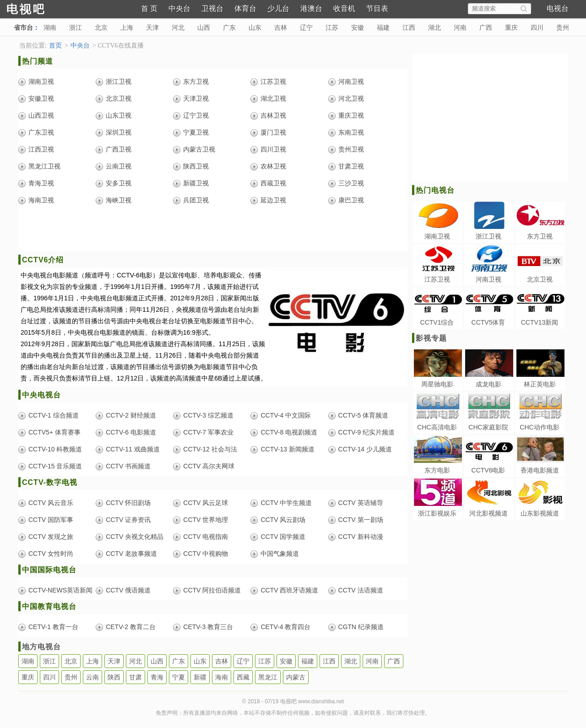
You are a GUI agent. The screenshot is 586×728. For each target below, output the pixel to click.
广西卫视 (119, 149)
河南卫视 (351, 81)
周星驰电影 (437, 384)
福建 (383, 27)
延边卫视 (273, 200)
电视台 (558, 8)
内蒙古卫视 (199, 149)
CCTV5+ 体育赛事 (54, 432)
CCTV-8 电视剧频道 (289, 432)
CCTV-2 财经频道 (131, 415)
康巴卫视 (351, 200)
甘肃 (136, 677)
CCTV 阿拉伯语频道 (212, 590)
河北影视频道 (488, 513)
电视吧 (41, 8)
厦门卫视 (273, 132)
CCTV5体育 (488, 322)
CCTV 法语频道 (361, 590)
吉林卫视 (273, 115)
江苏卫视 (273, 81)
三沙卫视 (351, 183)
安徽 (358, 27)
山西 (204, 27)
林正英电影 (540, 384)
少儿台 (278, 8)
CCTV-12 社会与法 (210, 449)
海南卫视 (41, 200)
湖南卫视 (41, 81)
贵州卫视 (351, 149)
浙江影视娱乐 (437, 513)
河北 (178, 27)
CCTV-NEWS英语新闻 (60, 590)
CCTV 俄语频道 (128, 590)
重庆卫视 (351, 115)
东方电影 (437, 470)
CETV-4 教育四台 (285, 627)
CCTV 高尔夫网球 (209, 466)
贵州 (563, 27)
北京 (101, 27)
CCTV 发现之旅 (51, 537)
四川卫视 (273, 149)
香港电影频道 (540, 470)
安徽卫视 (41, 98)
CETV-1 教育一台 (53, 627)
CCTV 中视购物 (206, 554)
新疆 (200, 677)
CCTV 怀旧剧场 (128, 503)
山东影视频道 (540, 513)
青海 (157, 677)
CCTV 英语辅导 (361, 503)
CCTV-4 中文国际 (286, 415)
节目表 (377, 8)
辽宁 (306, 27)
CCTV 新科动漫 (361, 537)
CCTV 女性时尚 (51, 554)
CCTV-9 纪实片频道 (367, 432)
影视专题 (431, 338)
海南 (222, 677)
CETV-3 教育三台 (208, 627)
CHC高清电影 (437, 427)
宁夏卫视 (196, 132)
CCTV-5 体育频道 (364, 415)
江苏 (332, 27)
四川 (537, 27)
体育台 (245, 8)
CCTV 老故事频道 (131, 554)
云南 (92, 677)
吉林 (281, 27)
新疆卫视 (196, 183)
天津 (152, 27)
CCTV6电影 (488, 470)
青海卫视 (41, 183)
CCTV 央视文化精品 (135, 537)
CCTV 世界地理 (206, 520)
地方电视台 (41, 647)
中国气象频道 (280, 554)
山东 (255, 27)
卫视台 (212, 8)
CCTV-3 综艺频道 (208, 415)
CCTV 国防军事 (51, 520)
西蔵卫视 (273, 183)
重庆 (511, 27)
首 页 (149, 8)
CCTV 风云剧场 (283, 520)
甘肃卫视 (351, 166)
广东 (229, 27)
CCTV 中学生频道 (286, 503)
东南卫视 (351, 132)
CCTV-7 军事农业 (208, 432)
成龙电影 (488, 384)
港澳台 (311, 8)
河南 (460, 27)
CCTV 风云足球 (206, 503)
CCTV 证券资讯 (128, 520)
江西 (409, 27)
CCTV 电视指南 (206, 537)
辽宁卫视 (196, 115)
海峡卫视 (119, 200)
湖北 (434, 27)
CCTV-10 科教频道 (55, 449)
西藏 (243, 677)
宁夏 (179, 677)
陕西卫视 (196, 166)
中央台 (179, 8)
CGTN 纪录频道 (361, 627)
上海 (127, 27)
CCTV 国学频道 (283, 537)
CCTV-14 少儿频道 (365, 449)
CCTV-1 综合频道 (54, 415)
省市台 (23, 27)
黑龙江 (268, 677)
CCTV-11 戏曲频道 (133, 449)
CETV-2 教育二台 (131, 627)
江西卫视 (41, 149)
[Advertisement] (213, 231)
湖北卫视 (273, 98)
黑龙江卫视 (44, 166)
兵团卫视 (196, 200)
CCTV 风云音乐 (51, 503)
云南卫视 (119, 166)
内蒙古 (296, 677)
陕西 (114, 677)
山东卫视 (119, 115)
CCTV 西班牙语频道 (289, 590)
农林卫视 (273, 166)
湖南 (50, 27)
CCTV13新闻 (540, 322)
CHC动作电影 (539, 427)
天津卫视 (196, 98)
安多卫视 (119, 183)
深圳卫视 (119, 132)
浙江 (76, 27)
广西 (486, 27)
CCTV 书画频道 (128, 466)
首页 (55, 46)
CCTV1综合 (437, 322)
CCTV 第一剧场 (361, 520)
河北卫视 (351, 98)
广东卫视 (41, 132)
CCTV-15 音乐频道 (55, 466)
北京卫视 (119, 98)
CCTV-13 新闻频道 (287, 449)
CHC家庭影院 (488, 427)
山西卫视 (41, 115)
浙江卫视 (119, 81)
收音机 (344, 8)
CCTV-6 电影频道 (131, 432)
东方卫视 (196, 81)
